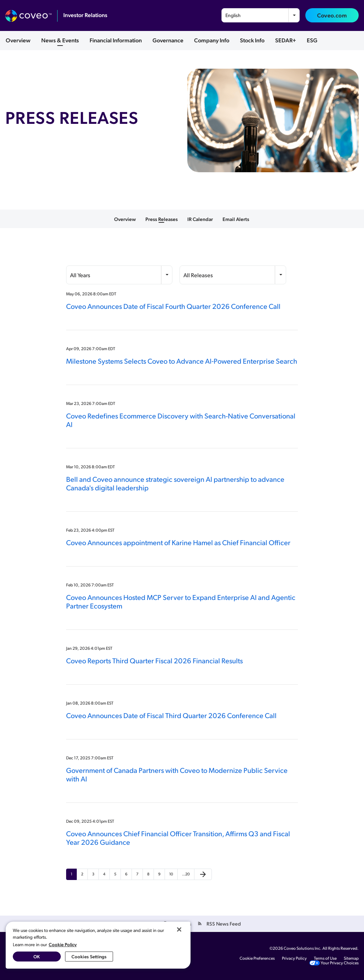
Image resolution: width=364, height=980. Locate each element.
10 (171, 874)
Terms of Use (325, 958)
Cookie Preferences (257, 958)
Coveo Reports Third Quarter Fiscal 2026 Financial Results (154, 660)
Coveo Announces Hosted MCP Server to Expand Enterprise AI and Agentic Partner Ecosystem (181, 601)
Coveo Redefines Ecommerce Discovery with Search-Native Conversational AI (181, 420)
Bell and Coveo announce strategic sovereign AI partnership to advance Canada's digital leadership (175, 483)
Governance (168, 40)
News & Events (60, 40)
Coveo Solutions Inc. (303, 948)
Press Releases (162, 219)
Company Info (212, 40)
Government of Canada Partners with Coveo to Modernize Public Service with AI (177, 774)
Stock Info (252, 40)
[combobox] (261, 15)
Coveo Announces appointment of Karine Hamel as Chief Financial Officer (178, 542)
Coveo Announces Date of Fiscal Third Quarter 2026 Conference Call (171, 715)
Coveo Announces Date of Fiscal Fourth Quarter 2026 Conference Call (173, 306)
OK (37, 956)
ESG (312, 40)
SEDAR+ (286, 40)
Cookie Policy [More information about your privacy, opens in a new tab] (63, 944)
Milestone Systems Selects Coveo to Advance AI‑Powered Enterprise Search (182, 361)
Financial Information (116, 40)
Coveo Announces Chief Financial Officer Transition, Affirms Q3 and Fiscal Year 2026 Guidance (178, 838)
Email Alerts (236, 219)
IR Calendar (200, 219)
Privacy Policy (294, 958)
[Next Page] (203, 874)
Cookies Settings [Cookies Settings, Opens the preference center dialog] (89, 956)
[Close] (179, 929)
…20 (186, 874)
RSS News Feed (224, 924)
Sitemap (351, 958)
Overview (18, 40)
